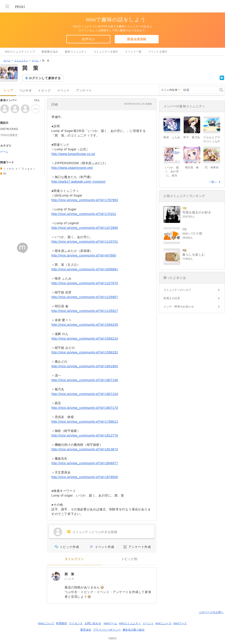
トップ (8, 90)
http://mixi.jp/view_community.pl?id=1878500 (85, 477)
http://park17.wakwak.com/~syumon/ (79, 182)
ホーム (7, 61)
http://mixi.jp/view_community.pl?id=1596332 (85, 352)
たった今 (69, 579)
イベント (64, 90)
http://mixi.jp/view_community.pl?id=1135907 (85, 297)
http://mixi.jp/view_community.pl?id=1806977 (85, 463)
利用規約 (62, 623)
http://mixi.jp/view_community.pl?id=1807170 (85, 408)
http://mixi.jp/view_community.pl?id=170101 (84, 214)
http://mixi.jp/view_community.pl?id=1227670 (85, 283)
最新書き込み (50, 52)
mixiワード (180, 623)
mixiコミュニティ (130, 623)
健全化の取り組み (134, 630)
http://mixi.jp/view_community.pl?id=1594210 (85, 338)
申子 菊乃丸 (192, 137)
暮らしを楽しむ (194, 255)
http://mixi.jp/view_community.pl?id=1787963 (85, 200)
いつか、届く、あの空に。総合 (172, 171)
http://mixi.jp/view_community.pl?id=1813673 (85, 449)
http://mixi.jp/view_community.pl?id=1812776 (85, 435)
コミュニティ (21, 61)
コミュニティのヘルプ (177, 290)
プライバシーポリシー (107, 630)
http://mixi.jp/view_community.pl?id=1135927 (85, 311)
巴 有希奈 (212, 167)
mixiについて (46, 623)
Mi (5, 174)
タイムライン (74, 559)
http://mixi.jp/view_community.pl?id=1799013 (85, 422)
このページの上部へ (211, 612)
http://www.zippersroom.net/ (72, 168)
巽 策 (69, 574)
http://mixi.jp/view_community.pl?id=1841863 (85, 366)
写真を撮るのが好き (197, 212)
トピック (44, 90)
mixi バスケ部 (192, 233)
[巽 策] (56, 576)
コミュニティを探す (106, 52)
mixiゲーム (111, 623)
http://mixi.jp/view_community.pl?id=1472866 (85, 228)
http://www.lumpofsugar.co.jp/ (73, 154)
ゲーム (35, 61)
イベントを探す (158, 52)
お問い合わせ (93, 623)
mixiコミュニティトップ (20, 52)
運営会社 (86, 630)
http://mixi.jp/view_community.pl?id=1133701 (85, 242)
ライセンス (76, 623)
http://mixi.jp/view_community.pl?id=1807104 (85, 394)
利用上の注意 (172, 298)
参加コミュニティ (76, 52)
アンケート (84, 90)
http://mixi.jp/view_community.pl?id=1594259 (85, 325)
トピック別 (129, 559)
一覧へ (213, 182)
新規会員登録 (137, 39)
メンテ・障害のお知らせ (179, 307)
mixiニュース (163, 623)
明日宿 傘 (192, 167)
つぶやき (25, 90)
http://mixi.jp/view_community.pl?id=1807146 (85, 380)
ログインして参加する (45, 78)
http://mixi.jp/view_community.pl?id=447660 (84, 255)
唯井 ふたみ (172, 137)
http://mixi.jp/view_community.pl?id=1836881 (85, 269)
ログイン (88, 39)
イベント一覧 (133, 52)
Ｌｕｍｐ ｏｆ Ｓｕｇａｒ (19, 169)
